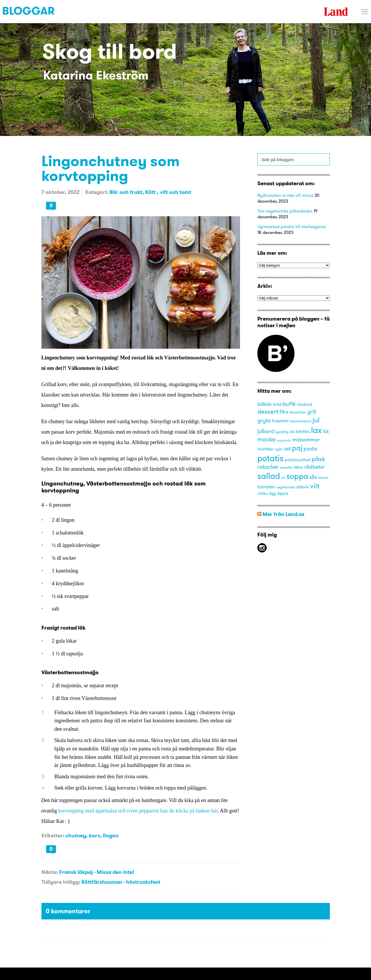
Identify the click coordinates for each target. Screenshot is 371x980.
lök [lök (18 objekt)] (326, 431)
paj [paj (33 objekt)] (297, 448)
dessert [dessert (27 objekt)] (268, 411)
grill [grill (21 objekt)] (312, 412)
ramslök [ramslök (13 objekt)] (286, 467)
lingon (111, 836)
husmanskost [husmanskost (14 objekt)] (300, 421)
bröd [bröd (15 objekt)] (277, 404)
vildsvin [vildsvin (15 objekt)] (302, 487)
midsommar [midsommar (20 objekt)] (306, 440)
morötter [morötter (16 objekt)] (265, 449)
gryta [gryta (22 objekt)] (264, 420)
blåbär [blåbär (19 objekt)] (265, 404)
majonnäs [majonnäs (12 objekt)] (284, 440)
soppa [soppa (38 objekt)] (297, 476)
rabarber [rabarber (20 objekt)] (268, 467)
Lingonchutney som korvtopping (111, 168)
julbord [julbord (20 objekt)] (266, 431)
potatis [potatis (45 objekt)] (270, 458)
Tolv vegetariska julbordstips (285, 211)
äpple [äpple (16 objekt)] (283, 493)
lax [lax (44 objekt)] (316, 430)
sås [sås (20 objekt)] (313, 477)
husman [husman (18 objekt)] (280, 421)
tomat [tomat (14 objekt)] (323, 477)
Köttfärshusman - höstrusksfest (121, 882)
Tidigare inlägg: (61, 882)
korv (94, 836)
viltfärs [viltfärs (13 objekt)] (263, 493)
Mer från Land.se (283, 514)
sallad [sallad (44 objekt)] (269, 476)
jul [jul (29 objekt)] (316, 420)
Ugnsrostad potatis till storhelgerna (292, 227)
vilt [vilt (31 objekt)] (315, 486)
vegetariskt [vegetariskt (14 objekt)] (285, 487)
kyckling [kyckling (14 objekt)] (282, 432)
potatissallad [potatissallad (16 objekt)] (298, 460)
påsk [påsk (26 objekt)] (318, 459)
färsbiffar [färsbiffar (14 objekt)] (298, 412)
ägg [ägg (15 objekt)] (272, 493)
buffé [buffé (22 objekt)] (289, 404)
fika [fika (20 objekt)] (284, 412)
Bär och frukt (126, 192)
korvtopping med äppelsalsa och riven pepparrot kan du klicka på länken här (138, 811)
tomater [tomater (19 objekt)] (266, 487)
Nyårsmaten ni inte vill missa (285, 195)
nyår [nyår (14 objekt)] (279, 449)
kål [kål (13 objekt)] (292, 432)
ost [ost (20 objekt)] (287, 449)
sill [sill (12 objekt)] (283, 478)
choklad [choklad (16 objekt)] (304, 404)
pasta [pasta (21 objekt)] (310, 449)
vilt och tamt (176, 192)
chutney (76, 836)
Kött (151, 192)
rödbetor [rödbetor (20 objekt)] (315, 467)
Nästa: (50, 872)
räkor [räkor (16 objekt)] (298, 467)
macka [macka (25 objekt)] (267, 439)
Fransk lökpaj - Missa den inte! (97, 872)
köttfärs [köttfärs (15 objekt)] (303, 432)
